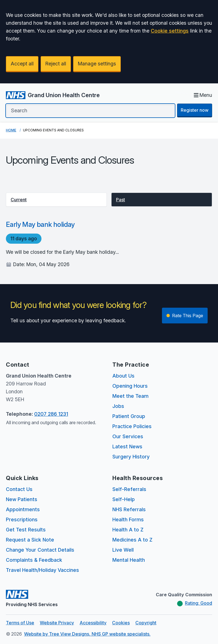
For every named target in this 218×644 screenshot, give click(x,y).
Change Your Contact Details (40, 550)
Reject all (56, 64)
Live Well (123, 550)
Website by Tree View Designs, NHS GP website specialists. (87, 634)
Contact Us (19, 489)
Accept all (22, 64)
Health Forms (128, 519)
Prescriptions (22, 519)
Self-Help (124, 499)
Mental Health (129, 560)
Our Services (128, 436)
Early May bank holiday (40, 224)
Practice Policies (132, 426)
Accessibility (93, 623)
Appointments (23, 509)
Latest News (127, 447)
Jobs (118, 406)
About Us (123, 376)
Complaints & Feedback (34, 560)
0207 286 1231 (51, 414)
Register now (195, 110)
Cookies (121, 623)
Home (11, 130)
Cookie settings (170, 31)
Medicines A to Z (132, 540)
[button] (56, 200)
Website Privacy (57, 623)
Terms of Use (20, 623)
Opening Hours (130, 386)
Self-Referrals (129, 489)
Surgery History (131, 457)
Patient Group (129, 416)
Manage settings (97, 64)
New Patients (22, 499)
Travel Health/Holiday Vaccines (42, 570)
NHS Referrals (129, 509)
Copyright (146, 623)
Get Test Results (26, 530)
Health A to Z (128, 530)
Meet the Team (130, 396)
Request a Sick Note (30, 540)
